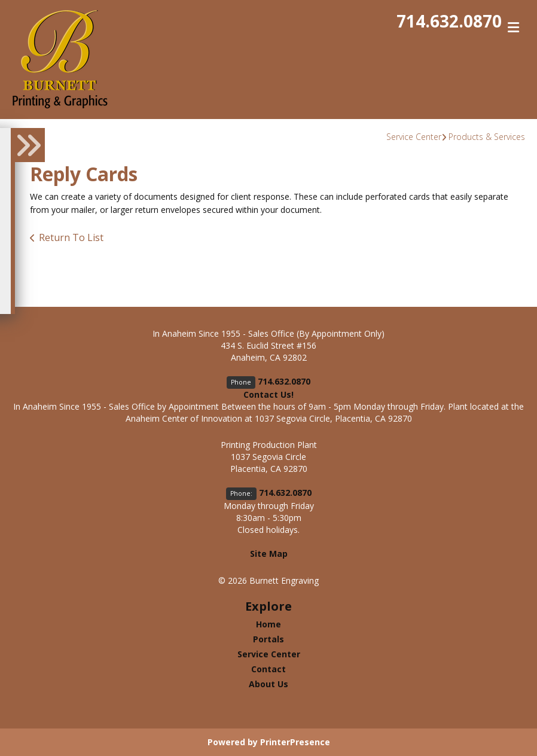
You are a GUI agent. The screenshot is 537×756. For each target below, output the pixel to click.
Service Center (414, 137)
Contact (268, 669)
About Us (268, 684)
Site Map (269, 554)
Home (268, 624)
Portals (268, 639)
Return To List (71, 237)
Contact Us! (268, 394)
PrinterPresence (295, 742)
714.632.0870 (449, 21)
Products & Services (487, 137)
